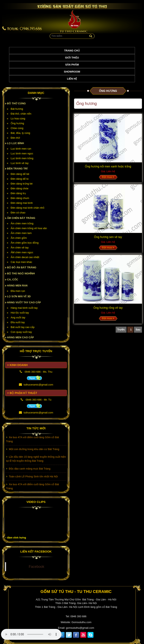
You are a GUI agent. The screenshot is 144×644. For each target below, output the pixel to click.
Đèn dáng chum (20, 198)
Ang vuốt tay (18, 317)
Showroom (72, 72)
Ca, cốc (13, 279)
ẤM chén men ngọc (22, 252)
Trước (121, 330)
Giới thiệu (72, 58)
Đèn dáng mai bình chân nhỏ (28, 208)
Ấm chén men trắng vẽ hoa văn (29, 228)
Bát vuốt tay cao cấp (23, 327)
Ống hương (17, 123)
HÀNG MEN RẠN (17, 286)
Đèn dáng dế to (20, 179)
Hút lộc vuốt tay (20, 313)
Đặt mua (108, 177)
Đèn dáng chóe (20, 188)
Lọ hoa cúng (18, 118)
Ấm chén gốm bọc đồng (25, 243)
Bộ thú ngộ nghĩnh (21, 273)
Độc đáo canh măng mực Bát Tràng (30, 470)
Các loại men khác (21, 262)
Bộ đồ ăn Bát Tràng (22, 267)
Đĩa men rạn (18, 291)
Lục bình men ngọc (22, 153)
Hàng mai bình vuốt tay (24, 308)
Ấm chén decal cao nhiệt (25, 257)
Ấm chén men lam (21, 233)
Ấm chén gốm (19, 238)
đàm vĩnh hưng (16, 538)
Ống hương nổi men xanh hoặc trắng (108, 166)
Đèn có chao (18, 213)
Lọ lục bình (15, 143)
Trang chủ (72, 51)
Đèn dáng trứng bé (22, 184)
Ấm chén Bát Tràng (21, 218)
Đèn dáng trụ (18, 193)
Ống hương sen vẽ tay (108, 237)
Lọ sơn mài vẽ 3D (19, 296)
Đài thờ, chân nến (21, 114)
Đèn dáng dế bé (20, 174)
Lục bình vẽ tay (20, 163)
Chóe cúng (17, 128)
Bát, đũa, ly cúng (20, 133)
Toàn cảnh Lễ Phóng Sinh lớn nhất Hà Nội (33, 478)
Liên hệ (72, 79)
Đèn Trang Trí (17, 169)
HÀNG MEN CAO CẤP (21, 337)
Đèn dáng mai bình (22, 203)
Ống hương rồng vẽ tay (108, 308)
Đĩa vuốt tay (18, 322)
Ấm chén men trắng (22, 223)
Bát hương (17, 109)
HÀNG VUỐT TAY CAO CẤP (24, 302)
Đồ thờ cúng (16, 103)
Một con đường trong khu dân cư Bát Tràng (34, 451)
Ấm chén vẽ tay (20, 248)
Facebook (37, 567)
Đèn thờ (15, 138)
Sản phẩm (72, 65)
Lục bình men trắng (22, 158)
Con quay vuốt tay (21, 332)
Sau (138, 330)
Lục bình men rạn (21, 149)
